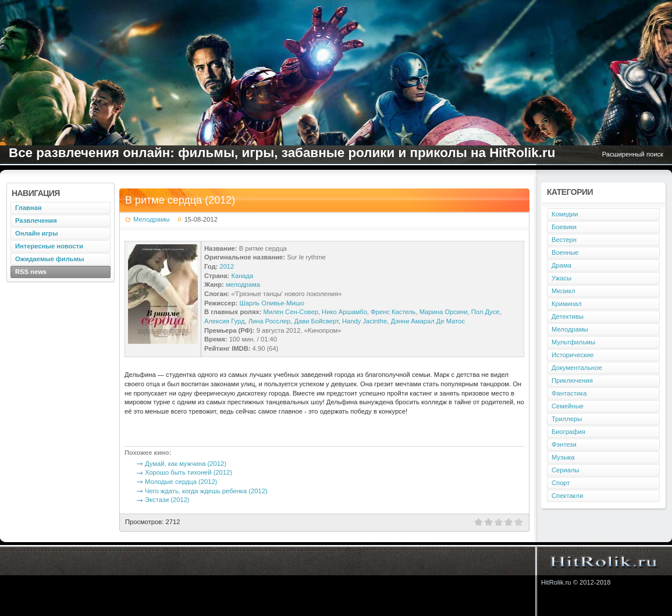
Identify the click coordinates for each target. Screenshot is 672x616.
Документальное (577, 368)
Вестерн (564, 240)
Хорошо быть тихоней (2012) (189, 472)
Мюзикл (563, 291)
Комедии (565, 214)
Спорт (561, 483)
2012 (227, 266)
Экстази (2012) (167, 500)
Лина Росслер (269, 321)
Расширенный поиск (633, 154)
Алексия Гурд (225, 321)
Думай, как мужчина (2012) (186, 464)
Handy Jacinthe (365, 321)
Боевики (564, 227)
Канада (242, 276)
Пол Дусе (486, 312)
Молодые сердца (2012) (181, 482)
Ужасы (561, 278)
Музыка (563, 457)
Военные (565, 252)
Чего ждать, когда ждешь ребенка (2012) (206, 491)
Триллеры (567, 419)
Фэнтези (564, 444)
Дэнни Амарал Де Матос (428, 321)
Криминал (567, 304)
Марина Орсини (444, 312)
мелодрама (243, 284)
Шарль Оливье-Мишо (272, 303)
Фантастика (569, 393)
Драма (561, 265)
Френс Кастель (393, 312)
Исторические (573, 355)
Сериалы (566, 470)
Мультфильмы (573, 342)
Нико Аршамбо (344, 312)
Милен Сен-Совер (291, 312)
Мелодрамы (152, 219)
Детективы (568, 316)
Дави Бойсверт (316, 321)
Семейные (568, 406)
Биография (568, 432)
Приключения (572, 380)
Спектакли (567, 496)
